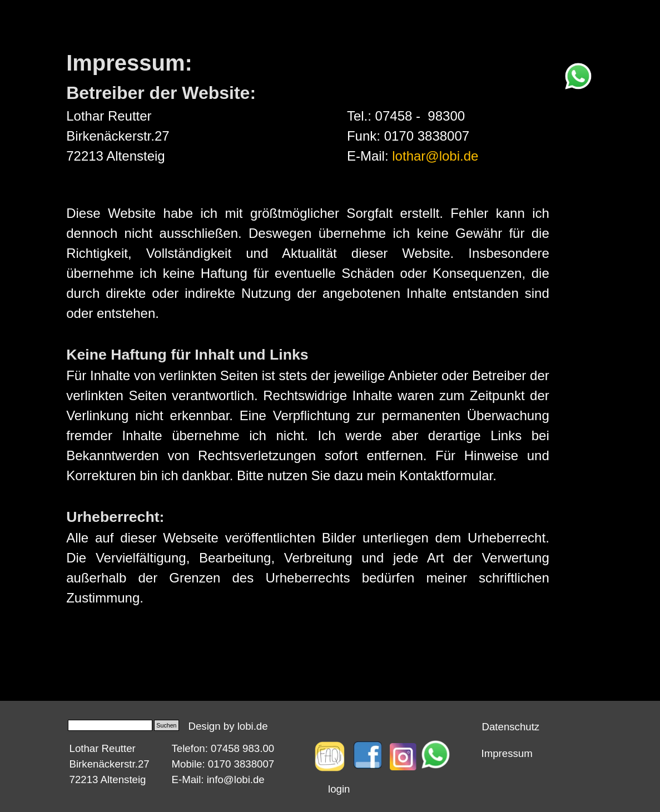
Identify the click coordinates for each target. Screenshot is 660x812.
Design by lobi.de (228, 726)
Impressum (507, 753)
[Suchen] (110, 725)
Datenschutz (511, 727)
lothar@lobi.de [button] (435, 156)
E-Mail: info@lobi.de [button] (218, 779)
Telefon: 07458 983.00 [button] (223, 748)
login (339, 789)
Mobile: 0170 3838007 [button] (223, 764)
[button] (578, 68)
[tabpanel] (204, 106)
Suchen (166, 725)
